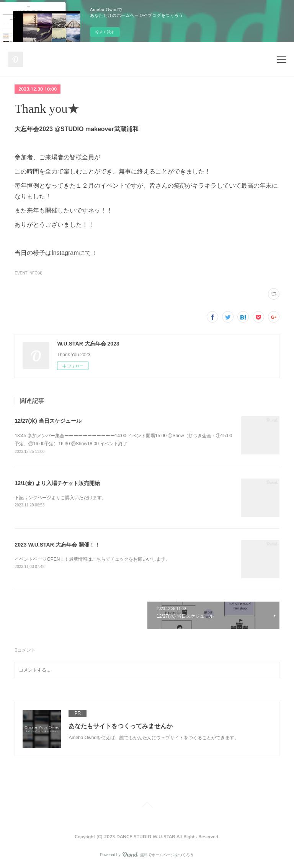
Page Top (147, 806)
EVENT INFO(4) (28, 273)
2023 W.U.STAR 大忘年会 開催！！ (57, 545)
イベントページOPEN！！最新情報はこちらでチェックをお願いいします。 (92, 559)
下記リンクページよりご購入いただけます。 (60, 498)
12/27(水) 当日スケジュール (48, 421)
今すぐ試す (105, 32)
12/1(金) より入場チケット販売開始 (57, 483)
